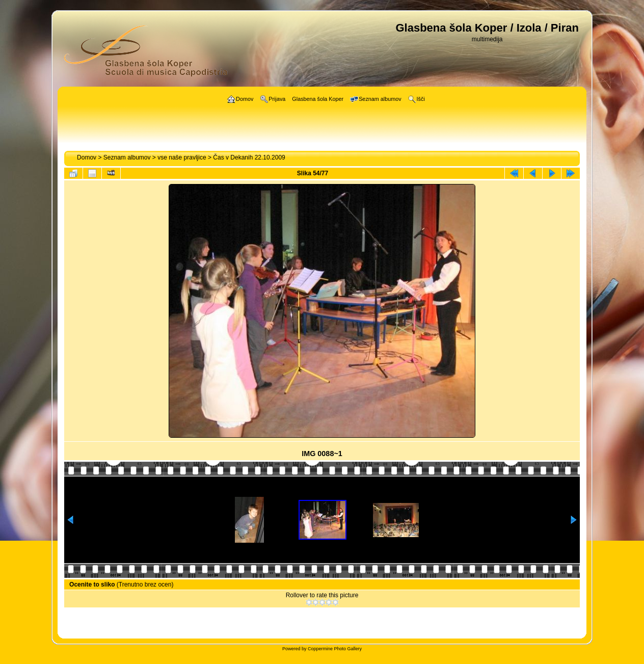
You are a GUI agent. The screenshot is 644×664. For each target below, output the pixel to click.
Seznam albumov (127, 157)
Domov (87, 157)
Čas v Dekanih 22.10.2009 (249, 157)
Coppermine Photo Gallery (335, 649)
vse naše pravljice (182, 157)
